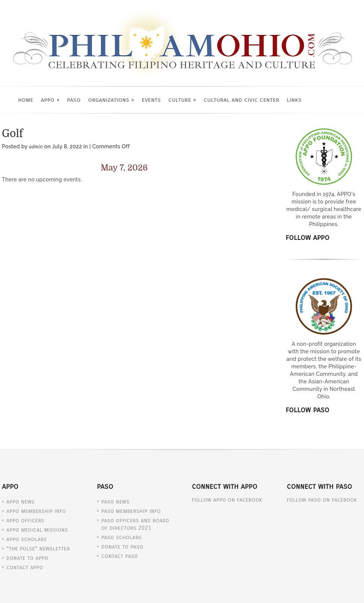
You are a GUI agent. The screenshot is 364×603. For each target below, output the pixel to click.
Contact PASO (120, 556)
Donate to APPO (27, 558)
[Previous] (26, 168)
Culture (182, 100)
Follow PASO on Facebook (322, 500)
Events (151, 100)
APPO (50, 100)
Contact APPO (25, 567)
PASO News (115, 502)
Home (26, 100)
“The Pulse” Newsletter (38, 549)
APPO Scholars (27, 539)
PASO (74, 100)
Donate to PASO (122, 547)
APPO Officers (25, 520)
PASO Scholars (122, 537)
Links (294, 100)
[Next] (222, 168)
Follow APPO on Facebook (227, 500)
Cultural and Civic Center (241, 100)
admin (36, 147)
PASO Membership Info (131, 511)
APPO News (20, 502)
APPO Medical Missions (37, 530)
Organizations (111, 100)
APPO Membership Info (36, 511)
